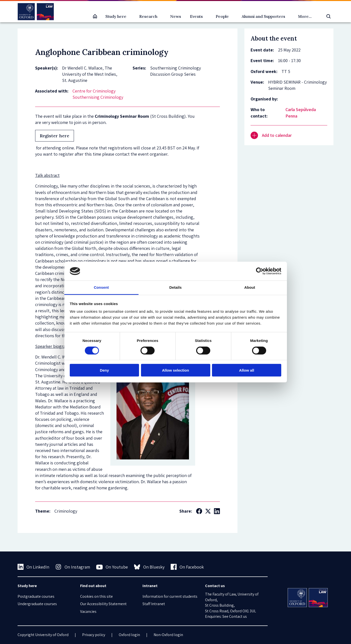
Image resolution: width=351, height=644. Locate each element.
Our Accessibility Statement (103, 604)
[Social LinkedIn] (217, 511)
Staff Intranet (154, 604)
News (176, 16)
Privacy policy (94, 635)
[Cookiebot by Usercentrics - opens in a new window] (260, 271)
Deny (105, 370)
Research (148, 16)
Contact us (238, 616)
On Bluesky (149, 567)
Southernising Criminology (98, 97)
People (222, 16)
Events (196, 16)
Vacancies (88, 611)
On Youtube (112, 567)
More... (305, 16)
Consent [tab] (101, 287)
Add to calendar (271, 135)
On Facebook (187, 567)
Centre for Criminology (94, 91)
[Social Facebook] (199, 511)
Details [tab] (176, 287)
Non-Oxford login (168, 635)
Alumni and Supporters (263, 16)
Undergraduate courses (37, 604)
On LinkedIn (34, 567)
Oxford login (129, 635)
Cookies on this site (96, 596)
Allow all (247, 370)
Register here (55, 136)
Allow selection (175, 370)
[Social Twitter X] (208, 511)
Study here (116, 16)
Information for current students (170, 596)
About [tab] (250, 287)
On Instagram (73, 567)
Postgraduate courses (36, 596)
